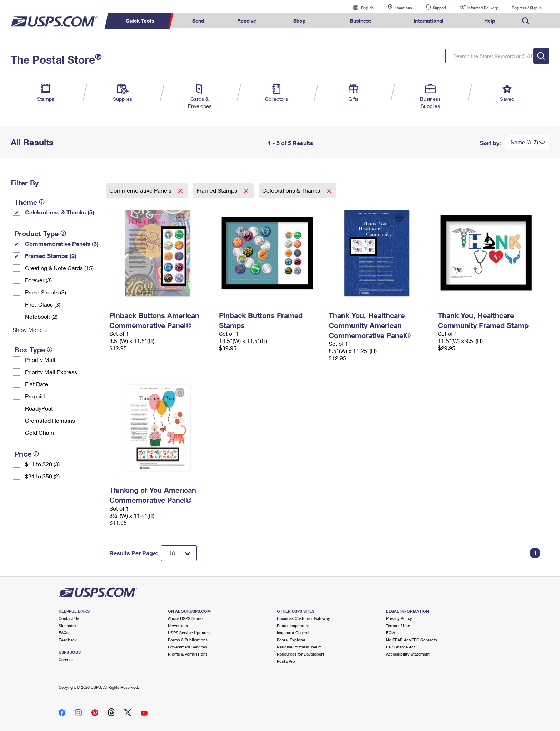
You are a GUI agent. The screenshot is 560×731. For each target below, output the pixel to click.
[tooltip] (42, 202)
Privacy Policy (399, 618)
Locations (403, 8)
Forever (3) (38, 280)
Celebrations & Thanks (292, 190)
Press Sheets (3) (46, 292)
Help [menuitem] (490, 21)
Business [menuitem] (361, 21)
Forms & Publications (188, 640)
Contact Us (69, 618)
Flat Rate (37, 384)
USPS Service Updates (189, 633)
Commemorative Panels (141, 190)
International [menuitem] (429, 21)
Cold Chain (39, 432)
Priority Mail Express (51, 372)
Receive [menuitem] (247, 21)
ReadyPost (39, 408)
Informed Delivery (483, 8)
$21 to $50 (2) (42, 476)
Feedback (68, 640)
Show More (27, 330)
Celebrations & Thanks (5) (60, 212)
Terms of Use (398, 625)
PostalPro (286, 661)
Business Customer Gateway (303, 618)
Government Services (187, 647)
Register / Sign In (527, 8)
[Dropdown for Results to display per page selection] (179, 553)
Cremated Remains (50, 420)
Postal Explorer (291, 640)
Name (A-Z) (524, 142)
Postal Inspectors (293, 625)
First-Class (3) (43, 304)
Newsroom (178, 625)
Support (440, 8)
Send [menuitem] (198, 21)
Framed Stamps (217, 190)
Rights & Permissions (188, 654)
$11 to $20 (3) (42, 464)
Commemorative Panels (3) (62, 243)
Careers (66, 659)
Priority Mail (40, 360)
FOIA (391, 633)
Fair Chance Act (401, 647)
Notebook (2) (41, 316)
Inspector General (293, 633)
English (360, 7)
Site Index (68, 625)
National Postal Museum (299, 647)
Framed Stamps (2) (51, 256)
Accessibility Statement (408, 654)
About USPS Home (185, 618)
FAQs (64, 633)
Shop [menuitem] (299, 21)
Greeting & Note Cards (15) (59, 268)
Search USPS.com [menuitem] (526, 21)
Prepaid (35, 396)
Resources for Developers (301, 654)
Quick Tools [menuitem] (140, 21)
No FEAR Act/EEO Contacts (412, 640)
